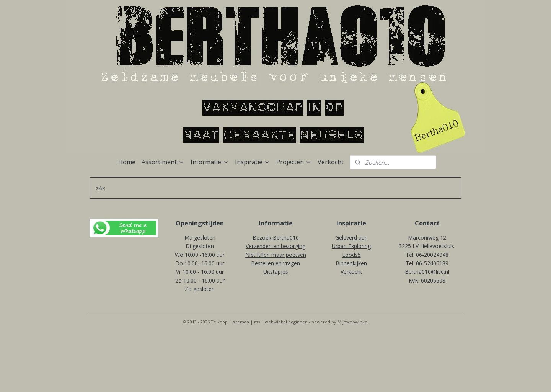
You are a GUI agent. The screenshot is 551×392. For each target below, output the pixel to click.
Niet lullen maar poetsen (276, 255)
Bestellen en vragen (275, 263)
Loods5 (351, 255)
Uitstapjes (276, 272)
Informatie (210, 162)
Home (127, 162)
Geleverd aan (351, 238)
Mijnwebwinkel (353, 322)
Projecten (294, 162)
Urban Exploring (351, 246)
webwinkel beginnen (286, 322)
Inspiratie (253, 162)
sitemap (241, 322)
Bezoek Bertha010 (276, 238)
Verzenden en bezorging (275, 246)
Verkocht (331, 162)
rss (257, 322)
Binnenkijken (351, 263)
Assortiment (163, 162)
